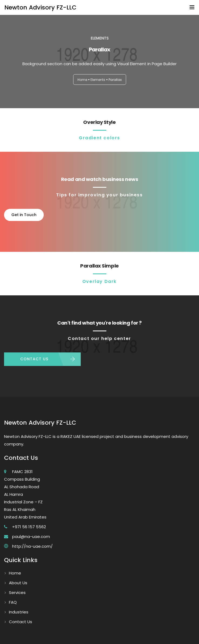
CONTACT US (34, 359)
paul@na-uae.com (31, 536)
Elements (98, 80)
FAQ (13, 602)
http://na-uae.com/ (32, 546)
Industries (19, 612)
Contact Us (21, 622)
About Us (18, 583)
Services (17, 592)
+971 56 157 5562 (29, 527)
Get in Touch (24, 215)
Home (82, 80)
